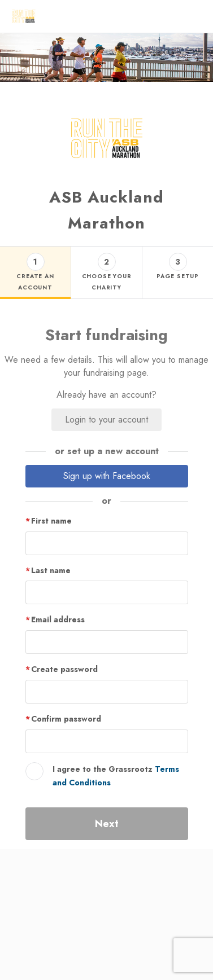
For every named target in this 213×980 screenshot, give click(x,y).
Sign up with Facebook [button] (107, 476)
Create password (64, 669)
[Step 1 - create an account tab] (35, 273)
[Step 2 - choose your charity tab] (106, 273)
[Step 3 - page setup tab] (177, 273)
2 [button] (106, 262)
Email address (58, 619)
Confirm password (66, 719)
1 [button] (35, 262)
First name (51, 521)
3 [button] (178, 262)
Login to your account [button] (106, 419)
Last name (51, 570)
